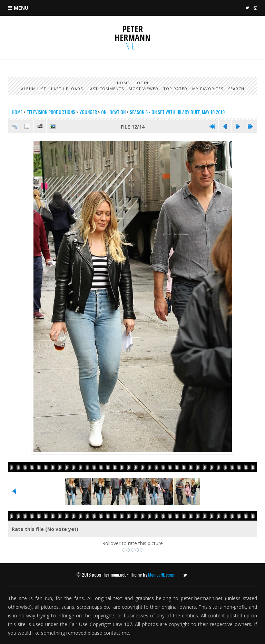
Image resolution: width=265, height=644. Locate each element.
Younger (88, 112)
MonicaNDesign (162, 574)
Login (141, 83)
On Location (113, 112)
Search (236, 89)
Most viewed (144, 89)
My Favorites (208, 89)
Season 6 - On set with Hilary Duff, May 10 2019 (177, 112)
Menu (21, 8)
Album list (34, 89)
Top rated (175, 89)
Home (123, 83)
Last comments (106, 89)
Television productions (51, 112)
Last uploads (67, 89)
